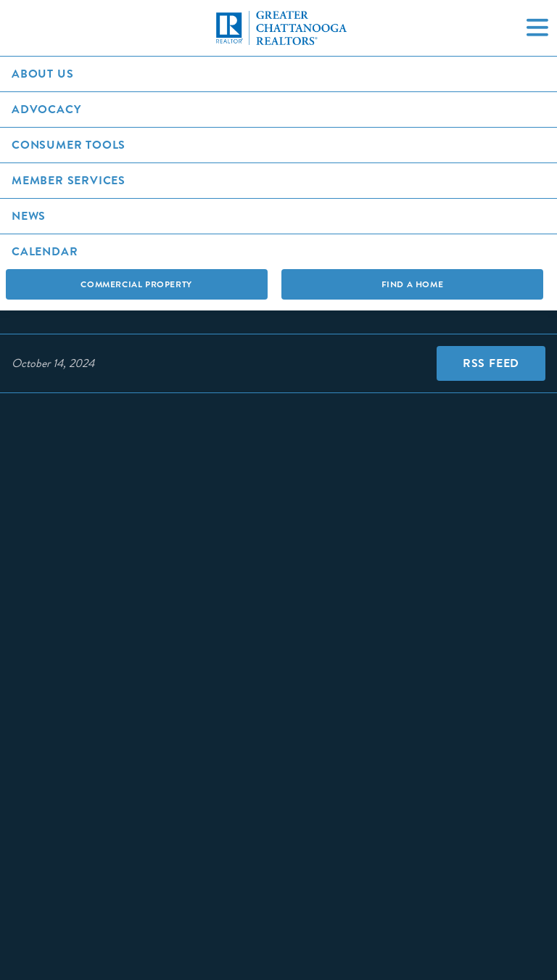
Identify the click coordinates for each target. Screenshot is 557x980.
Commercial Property (136, 284)
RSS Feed (491, 363)
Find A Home (413, 284)
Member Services (69, 180)
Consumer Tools (69, 145)
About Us (42, 74)
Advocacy (46, 109)
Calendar (45, 251)
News (29, 216)
